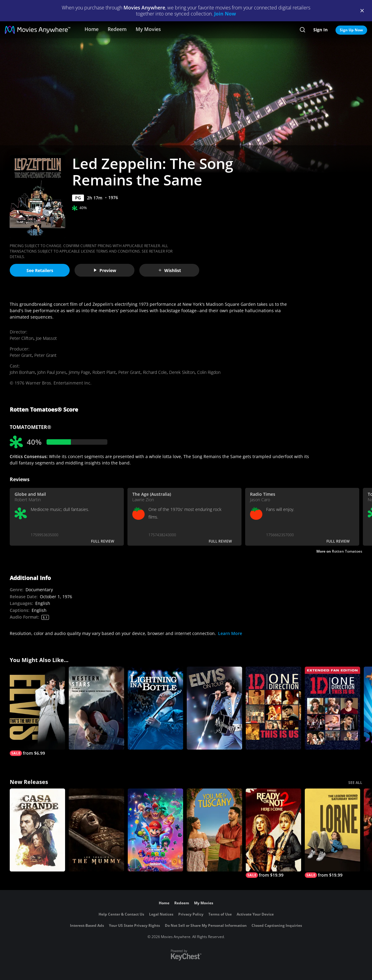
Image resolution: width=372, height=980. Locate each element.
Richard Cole (155, 372)
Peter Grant (21, 355)
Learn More (230, 633)
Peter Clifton (22, 338)
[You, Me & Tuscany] (214, 830)
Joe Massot (46, 338)
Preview (105, 270)
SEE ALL (355, 783)
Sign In (320, 30)
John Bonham (22, 372)
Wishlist (169, 270)
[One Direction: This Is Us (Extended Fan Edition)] (332, 708)
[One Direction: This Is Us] (273, 708)
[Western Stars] (96, 708)
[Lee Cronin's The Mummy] (96, 830)
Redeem (117, 29)
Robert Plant (104, 372)
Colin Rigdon (209, 372)
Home (92, 29)
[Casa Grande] (37, 830)
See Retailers (40, 270)
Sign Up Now (351, 30)
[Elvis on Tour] (214, 708)
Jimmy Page (79, 372)
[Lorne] (332, 833)
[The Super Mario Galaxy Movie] (155, 830)
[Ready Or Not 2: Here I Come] (273, 833)
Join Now (225, 14)
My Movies (148, 29)
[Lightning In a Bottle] (155, 708)
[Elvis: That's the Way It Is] (37, 711)
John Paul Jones (52, 372)
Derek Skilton (182, 372)
